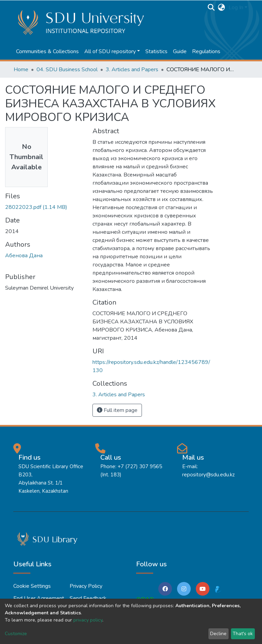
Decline (218, 634)
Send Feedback (88, 598)
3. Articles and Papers (132, 70)
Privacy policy (86, 586)
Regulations (206, 51)
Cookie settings (32, 586)
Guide (180, 51)
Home (21, 70)
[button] (222, 7)
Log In (236, 7)
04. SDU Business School (67, 70)
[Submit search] (211, 7)
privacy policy (88, 620)
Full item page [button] (117, 410)
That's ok (243, 634)
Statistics (156, 51)
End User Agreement (39, 598)
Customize (16, 634)
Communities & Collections (47, 51)
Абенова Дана (24, 256)
